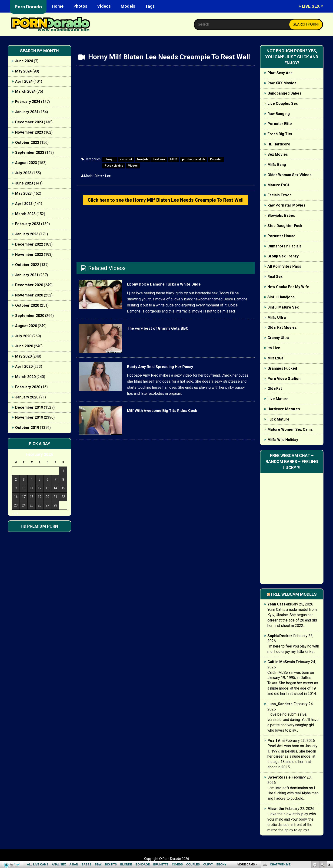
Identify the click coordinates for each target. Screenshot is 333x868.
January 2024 (27, 112)
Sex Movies (278, 154)
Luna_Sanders (280, 704)
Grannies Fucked (282, 368)
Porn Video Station (284, 379)
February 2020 (28, 387)
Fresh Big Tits (280, 134)
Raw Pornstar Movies (286, 205)
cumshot (126, 159)
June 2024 (24, 61)
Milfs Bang (277, 165)
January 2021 (27, 275)
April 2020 (24, 367)
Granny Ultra (278, 338)
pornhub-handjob (193, 159)
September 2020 (30, 316)
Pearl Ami (276, 741)
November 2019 (29, 417)
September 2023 (30, 153)
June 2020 (24, 346)
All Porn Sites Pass (284, 266)
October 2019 (27, 428)
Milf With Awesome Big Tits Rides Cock (177, 421)
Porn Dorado (28, 7)
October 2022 (27, 265)
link (329, 795)
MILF (174, 159)
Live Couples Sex (283, 104)
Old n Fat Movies (282, 327)
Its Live (274, 348)
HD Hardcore (279, 144)
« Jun (15, 514)
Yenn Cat (275, 604)
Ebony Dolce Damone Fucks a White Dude (179, 295)
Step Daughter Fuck (285, 226)
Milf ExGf (275, 358)
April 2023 (24, 204)
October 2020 (27, 305)
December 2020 (29, 285)
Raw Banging (279, 114)
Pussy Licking (114, 166)
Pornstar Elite (280, 124)
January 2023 (27, 234)
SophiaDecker (280, 636)
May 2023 (23, 193)
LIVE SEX (311, 6)
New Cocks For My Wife (288, 287)
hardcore (159, 159)
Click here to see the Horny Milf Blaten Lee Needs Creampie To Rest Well (166, 205)
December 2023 (29, 122)
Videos (104, 6)
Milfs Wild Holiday (283, 440)
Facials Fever (279, 195)
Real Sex (275, 277)
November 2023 (29, 132)
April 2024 (24, 81)
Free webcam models (294, 594)
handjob (142, 159)
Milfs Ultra (277, 317)
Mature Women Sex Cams (290, 429)
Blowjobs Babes (281, 215)
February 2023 (28, 224)
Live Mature (278, 399)
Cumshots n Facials (285, 246)
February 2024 (28, 102)
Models (128, 6)
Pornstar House (281, 236)
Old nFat (275, 389)
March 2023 (25, 214)
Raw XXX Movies (282, 83)
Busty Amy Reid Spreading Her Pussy (174, 377)
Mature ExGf (278, 185)
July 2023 (23, 173)
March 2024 (25, 91)
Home (58, 6)
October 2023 (27, 143)
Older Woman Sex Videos (290, 175)
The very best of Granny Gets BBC (170, 339)
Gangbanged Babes (284, 93)
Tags (150, 6)
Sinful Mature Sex (283, 307)
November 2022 (29, 255)
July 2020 (23, 336)
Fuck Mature (278, 419)
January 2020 (27, 397)
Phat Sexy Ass (280, 73)
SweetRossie (279, 777)
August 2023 (26, 163)
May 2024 (23, 71)
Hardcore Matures (284, 409)
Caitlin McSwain (281, 662)
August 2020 (26, 326)
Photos (80, 6)
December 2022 (29, 244)
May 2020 (23, 356)
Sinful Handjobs (281, 297)
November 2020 (29, 295)
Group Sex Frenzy (283, 256)
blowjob (110, 159)
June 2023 (24, 183)
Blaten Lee (103, 176)
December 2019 (29, 407)
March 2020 (25, 377)
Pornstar (216, 159)
